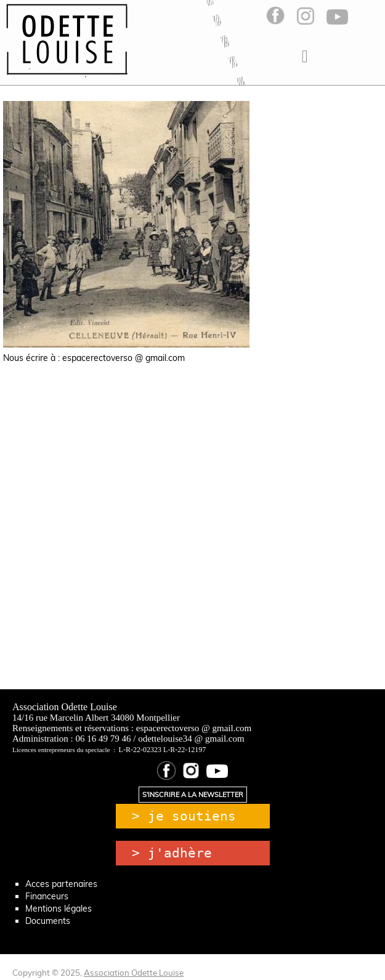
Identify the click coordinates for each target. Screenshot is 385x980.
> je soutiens (184, 816)
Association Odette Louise (134, 973)
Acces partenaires (61, 884)
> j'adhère (172, 853)
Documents (48, 921)
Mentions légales (59, 909)
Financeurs (47, 896)
